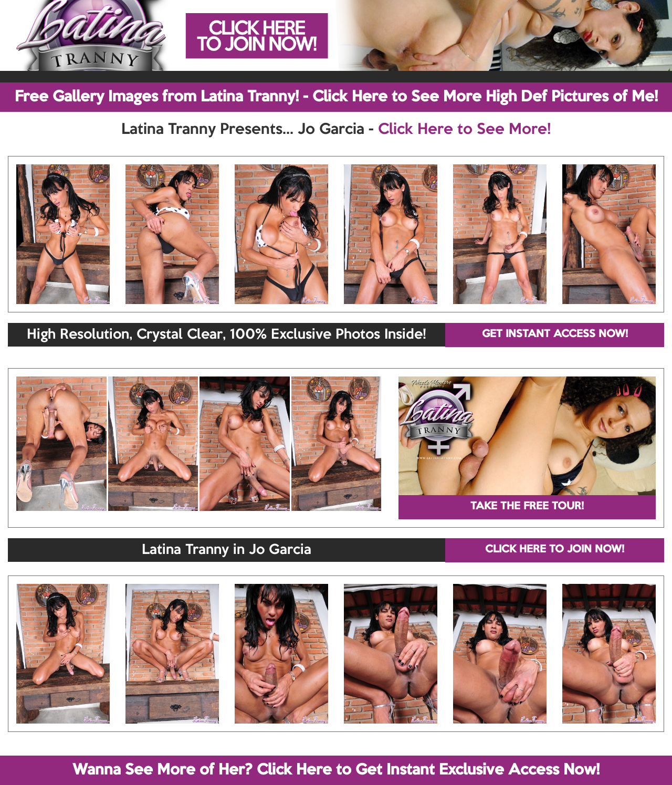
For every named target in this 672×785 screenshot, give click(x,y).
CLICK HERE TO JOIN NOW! (555, 550)
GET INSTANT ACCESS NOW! (555, 334)
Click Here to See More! (464, 130)
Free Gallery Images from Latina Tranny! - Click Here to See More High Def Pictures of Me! (336, 97)
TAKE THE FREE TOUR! (527, 507)
